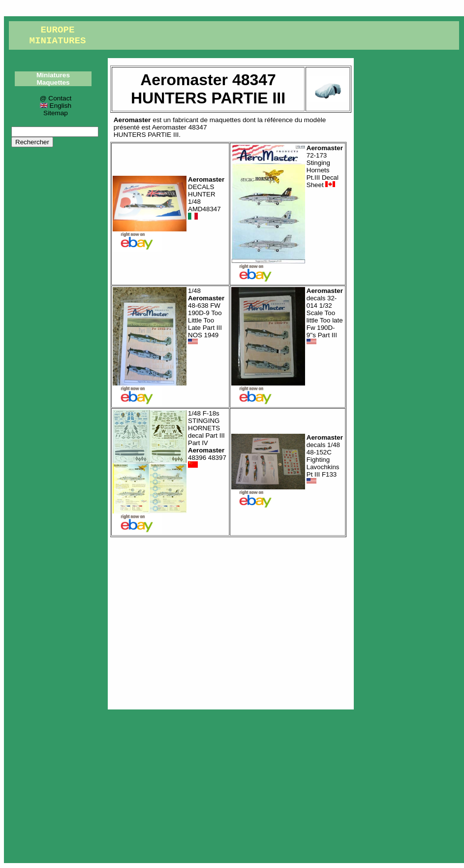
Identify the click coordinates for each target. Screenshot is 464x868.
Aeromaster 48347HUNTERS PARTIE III (160, 131)
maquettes (225, 120)
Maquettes (53, 82)
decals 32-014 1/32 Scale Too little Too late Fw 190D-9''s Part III (325, 316)
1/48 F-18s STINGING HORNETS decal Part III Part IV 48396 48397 (207, 439)
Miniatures (53, 75)
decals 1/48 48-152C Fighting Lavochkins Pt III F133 (325, 459)
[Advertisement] (231, 621)
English (56, 106)
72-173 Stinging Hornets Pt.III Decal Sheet (325, 166)
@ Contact (56, 98)
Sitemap (56, 113)
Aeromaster (132, 120)
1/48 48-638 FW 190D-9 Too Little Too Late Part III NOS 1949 (206, 316)
